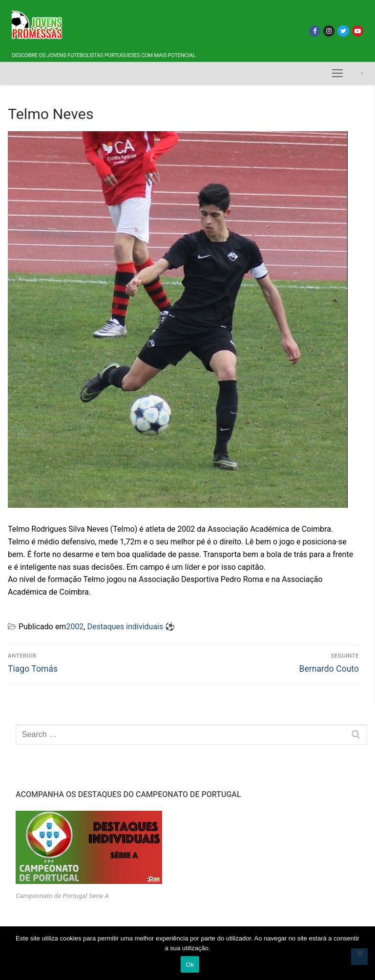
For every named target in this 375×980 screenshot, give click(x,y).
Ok (190, 965)
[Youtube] (358, 31)
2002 (75, 627)
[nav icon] (337, 74)
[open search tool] (362, 73)
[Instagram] (329, 31)
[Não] (359, 957)
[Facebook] (315, 31)
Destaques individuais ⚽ (131, 627)
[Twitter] (343, 31)
